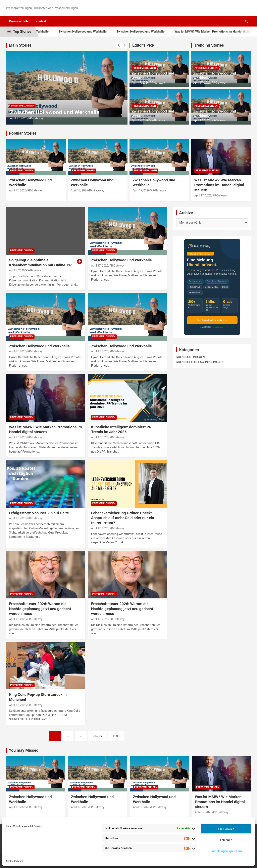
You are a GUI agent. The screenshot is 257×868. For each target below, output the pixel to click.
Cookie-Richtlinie (15, 861)
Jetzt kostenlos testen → (212, 320)
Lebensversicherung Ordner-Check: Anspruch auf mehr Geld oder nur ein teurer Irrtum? (123, 518)
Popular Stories (23, 133)
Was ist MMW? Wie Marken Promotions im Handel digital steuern (219, 185)
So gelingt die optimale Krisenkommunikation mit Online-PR (40, 263)
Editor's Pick (143, 45)
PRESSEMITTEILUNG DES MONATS (200, 362)
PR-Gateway (36, 118)
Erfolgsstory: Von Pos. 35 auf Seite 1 (41, 513)
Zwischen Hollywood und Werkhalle (90, 32)
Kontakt (41, 21)
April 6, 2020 (17, 270)
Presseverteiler (19, 21)
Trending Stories (209, 45)
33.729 (97, 736)
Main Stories (20, 45)
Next (116, 736)
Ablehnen (226, 840)
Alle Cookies (226, 829)
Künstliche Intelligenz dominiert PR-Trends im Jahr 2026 (122, 429)
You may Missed (24, 750)
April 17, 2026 (19, 118)
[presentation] (119, 45)
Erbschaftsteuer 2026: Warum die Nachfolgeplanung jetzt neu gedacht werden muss (40, 609)
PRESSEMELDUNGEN (23, 106)
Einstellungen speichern (226, 851)
